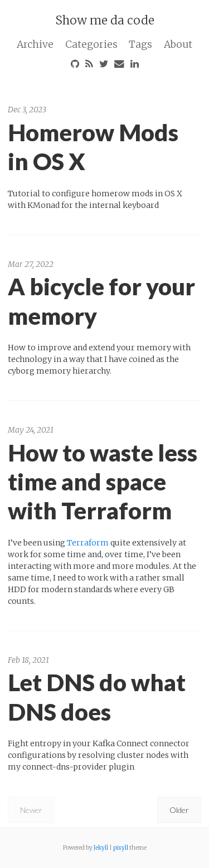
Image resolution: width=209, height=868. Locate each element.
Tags (140, 44)
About (178, 44)
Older (179, 810)
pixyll (121, 848)
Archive (35, 44)
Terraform (88, 543)
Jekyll (101, 848)
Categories (91, 44)
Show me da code (105, 20)
